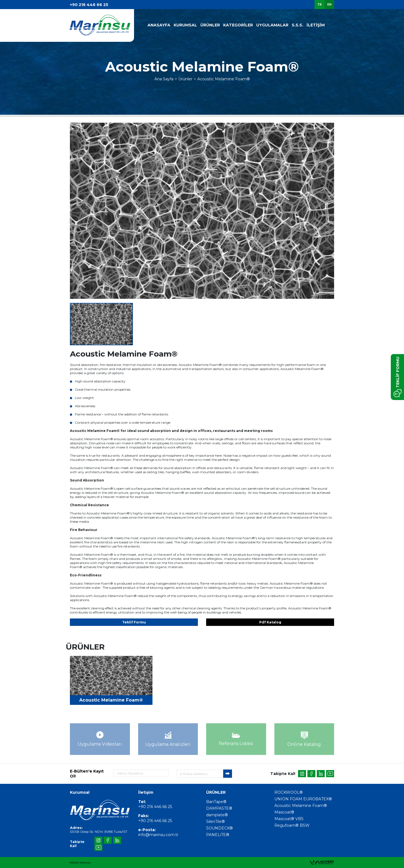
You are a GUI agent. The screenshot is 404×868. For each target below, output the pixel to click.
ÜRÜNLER (210, 25)
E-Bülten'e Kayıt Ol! (87, 774)
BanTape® (216, 802)
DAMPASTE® (219, 808)
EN (329, 5)
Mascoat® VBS (289, 819)
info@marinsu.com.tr (158, 835)
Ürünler (185, 79)
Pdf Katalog (270, 622)
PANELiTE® (218, 835)
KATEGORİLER (238, 25)
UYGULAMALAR (272, 25)
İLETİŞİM (316, 25)
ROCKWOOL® (289, 792)
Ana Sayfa (164, 79)
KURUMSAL (185, 25)
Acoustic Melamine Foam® (224, 79)
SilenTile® (215, 822)
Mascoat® (284, 812)
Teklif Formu (134, 622)
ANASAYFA (159, 25)
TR (320, 5)
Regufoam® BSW (292, 825)
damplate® (217, 815)
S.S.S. (297, 25)
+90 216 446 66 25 (89, 5)
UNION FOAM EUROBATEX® (303, 799)
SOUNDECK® (219, 828)
